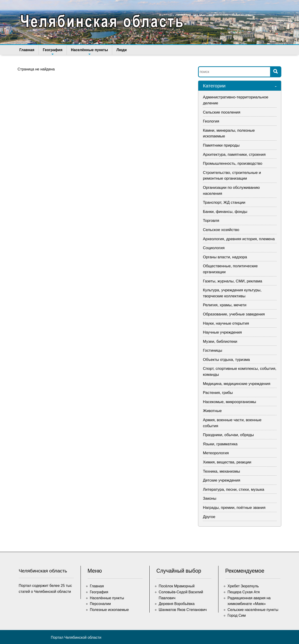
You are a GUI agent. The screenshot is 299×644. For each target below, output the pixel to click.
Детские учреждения (222, 480)
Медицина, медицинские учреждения (237, 384)
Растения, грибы (218, 393)
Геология (211, 121)
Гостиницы (212, 350)
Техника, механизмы (221, 471)
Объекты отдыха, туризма (226, 360)
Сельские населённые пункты (253, 610)
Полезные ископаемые (109, 610)
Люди (122, 50)
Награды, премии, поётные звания (234, 508)
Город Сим (237, 615)
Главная (27, 50)
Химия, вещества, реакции (227, 462)
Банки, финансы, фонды (225, 212)
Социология (214, 248)
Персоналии (100, 604)
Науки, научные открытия (226, 323)
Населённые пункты (89, 51)
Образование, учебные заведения (234, 314)
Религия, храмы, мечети (225, 305)
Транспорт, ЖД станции (224, 202)
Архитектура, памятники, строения (234, 155)
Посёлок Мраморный (177, 586)
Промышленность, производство (233, 163)
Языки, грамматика (220, 444)
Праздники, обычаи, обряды (228, 435)
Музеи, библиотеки (220, 342)
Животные (212, 411)
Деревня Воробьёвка (177, 604)
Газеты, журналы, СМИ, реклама (232, 281)
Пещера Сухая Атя (244, 592)
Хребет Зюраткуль (243, 586)
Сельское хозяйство (221, 230)
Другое (209, 517)
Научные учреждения (222, 332)
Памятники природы (221, 145)
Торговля (211, 221)
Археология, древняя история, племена (239, 239)
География (53, 51)
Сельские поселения (222, 112)
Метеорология (216, 453)
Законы (210, 498)
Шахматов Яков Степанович (183, 610)
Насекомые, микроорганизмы (229, 402)
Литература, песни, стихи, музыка (233, 489)
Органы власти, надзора (225, 257)
